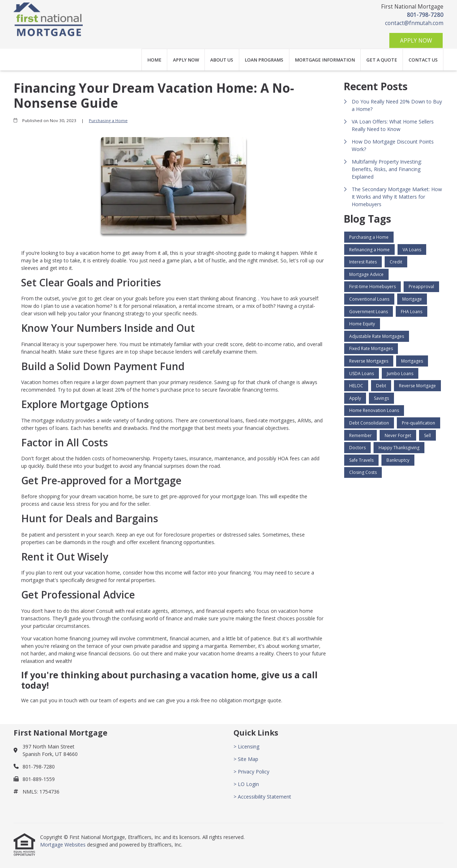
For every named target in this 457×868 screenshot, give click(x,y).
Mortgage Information (325, 60)
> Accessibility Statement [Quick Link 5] (262, 797)
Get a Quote (382, 60)
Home (154, 60)
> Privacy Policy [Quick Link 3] (251, 772)
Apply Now (416, 41)
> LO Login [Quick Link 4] (246, 784)
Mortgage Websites (64, 845)
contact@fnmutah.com (414, 23)
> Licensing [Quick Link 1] (246, 746)
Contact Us (423, 60)
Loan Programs (264, 60)
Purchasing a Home (108, 120)
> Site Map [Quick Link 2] (246, 759)
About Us (222, 60)
